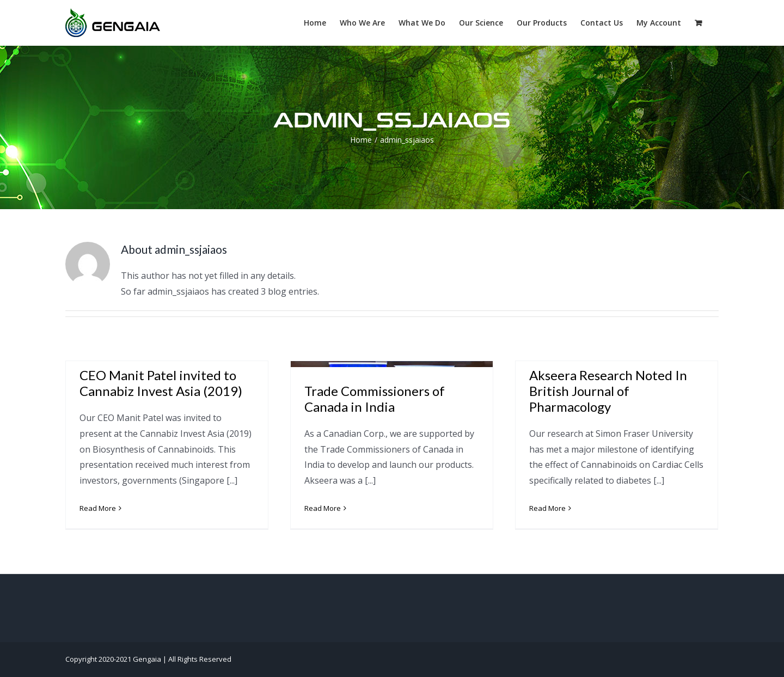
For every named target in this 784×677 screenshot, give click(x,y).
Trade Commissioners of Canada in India (375, 399)
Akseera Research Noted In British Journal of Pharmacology (608, 391)
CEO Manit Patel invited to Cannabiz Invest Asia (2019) (161, 383)
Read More (98, 508)
